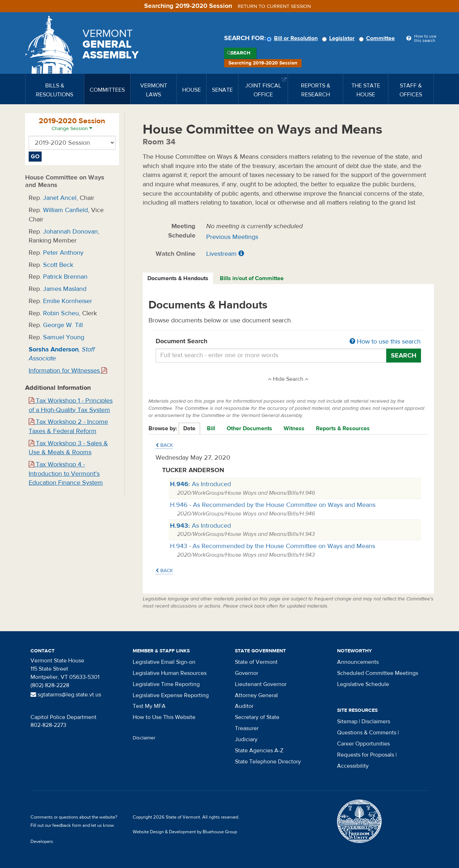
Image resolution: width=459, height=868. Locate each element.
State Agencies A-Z (259, 750)
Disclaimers (376, 721)
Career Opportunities (363, 744)
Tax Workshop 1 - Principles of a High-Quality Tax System (71, 405)
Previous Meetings (232, 237)
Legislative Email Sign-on (164, 662)
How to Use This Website (164, 717)
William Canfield (65, 210)
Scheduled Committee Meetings (378, 673)
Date (189, 428)
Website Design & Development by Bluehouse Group (185, 832)
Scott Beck (58, 265)
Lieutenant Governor (261, 684)
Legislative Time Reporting (166, 684)
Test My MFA (149, 706)
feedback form (67, 825)
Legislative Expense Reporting (171, 695)
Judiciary (246, 739)
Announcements (358, 662)
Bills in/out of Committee (252, 278)
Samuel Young (64, 337)
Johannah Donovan (70, 232)
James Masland (65, 289)
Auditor (244, 706)
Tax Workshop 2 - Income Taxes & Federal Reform (68, 426)
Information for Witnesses (68, 371)
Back (164, 445)
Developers (42, 841)
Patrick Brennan (65, 277)
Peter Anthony (63, 253)
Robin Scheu (61, 313)
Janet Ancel (60, 198)
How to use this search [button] (385, 342)
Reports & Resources (343, 428)
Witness (294, 428)
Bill (211, 428)
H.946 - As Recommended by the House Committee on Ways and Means (273, 505)
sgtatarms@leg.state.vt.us (66, 695)
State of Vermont (256, 662)
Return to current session (274, 6)
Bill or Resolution (293, 38)
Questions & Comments (367, 733)
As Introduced (200, 484)
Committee (378, 38)
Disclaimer (144, 738)
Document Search (288, 342)
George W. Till (63, 325)
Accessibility (353, 766)
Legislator (339, 38)
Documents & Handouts (178, 278)
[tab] (178, 279)
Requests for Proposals (366, 755)
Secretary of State (257, 717)
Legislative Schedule (363, 684)
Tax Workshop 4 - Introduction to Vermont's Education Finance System (66, 474)
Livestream (221, 254)
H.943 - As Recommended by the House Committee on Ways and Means (273, 546)
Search (240, 53)
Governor (247, 673)
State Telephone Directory (268, 762)
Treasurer (247, 728)
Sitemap (347, 721)
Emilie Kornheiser (68, 301)
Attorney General (256, 695)
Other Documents (249, 428)
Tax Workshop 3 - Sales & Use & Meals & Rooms (68, 448)
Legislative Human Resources (170, 673)
